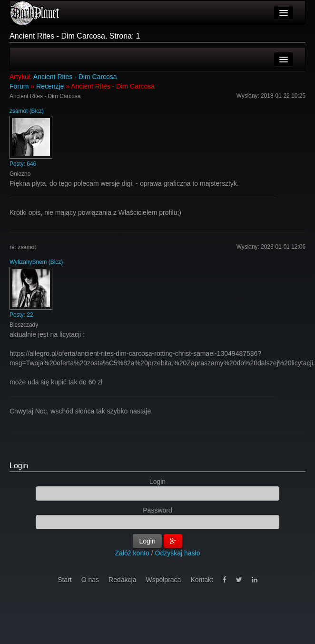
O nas (90, 580)
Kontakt (202, 580)
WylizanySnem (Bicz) (36, 262)
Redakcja (122, 580)
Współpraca (163, 580)
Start (65, 580)
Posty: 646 (23, 164)
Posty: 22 (21, 315)
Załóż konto (132, 553)
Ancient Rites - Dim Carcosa (75, 77)
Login (19, 466)
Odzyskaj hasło (178, 553)
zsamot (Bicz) (27, 111)
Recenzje (50, 86)
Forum (19, 86)
